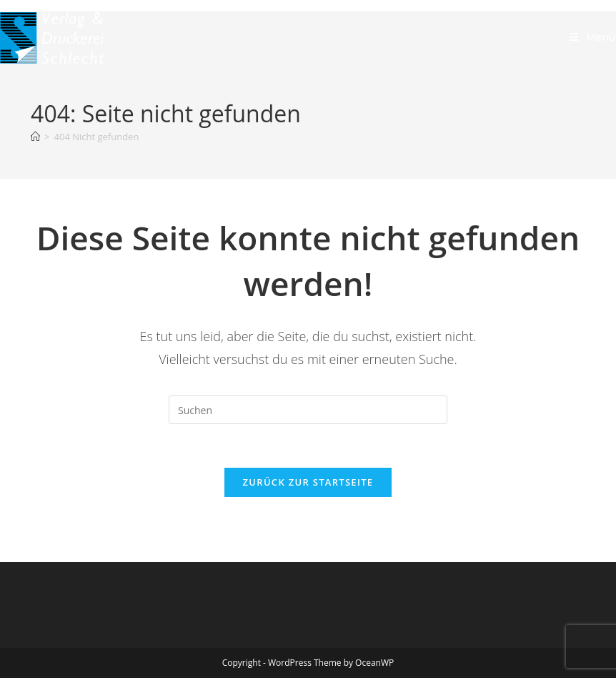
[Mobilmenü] (593, 37)
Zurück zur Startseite (308, 482)
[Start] (35, 137)
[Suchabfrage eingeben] (308, 410)
